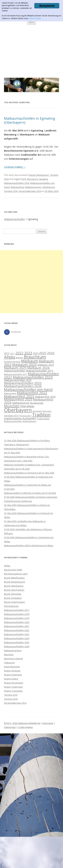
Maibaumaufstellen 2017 (17, 610)
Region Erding (11, 679)
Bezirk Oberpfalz (13, 594)
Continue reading (15, 167)
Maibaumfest (17, 187)
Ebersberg (32, 179)
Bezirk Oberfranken (14, 590)
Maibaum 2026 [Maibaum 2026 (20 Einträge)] (38, 368)
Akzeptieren (47, 6)
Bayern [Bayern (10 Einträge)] (20, 358)
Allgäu (7, 566)
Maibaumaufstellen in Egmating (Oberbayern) (30, 120)
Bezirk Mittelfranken (14, 578)
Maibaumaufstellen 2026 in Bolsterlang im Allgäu (29, 545)
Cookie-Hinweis (25, 727)
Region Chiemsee (13, 675)
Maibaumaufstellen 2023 (17, 634)
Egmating (43, 179)
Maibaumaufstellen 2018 (17, 614)
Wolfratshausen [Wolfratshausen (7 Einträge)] (29, 421)
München (9, 654)
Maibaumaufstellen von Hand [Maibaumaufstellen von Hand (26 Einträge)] (28, 389)
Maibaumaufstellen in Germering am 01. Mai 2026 (29, 473)
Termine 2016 (11, 191)
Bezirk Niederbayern (15, 582)
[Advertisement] (32, 50)
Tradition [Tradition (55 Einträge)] (41, 415)
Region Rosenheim (14, 683)
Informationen (11, 606)
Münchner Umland (13, 659)
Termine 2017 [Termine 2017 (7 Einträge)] (25, 416)
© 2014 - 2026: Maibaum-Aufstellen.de (22, 723)
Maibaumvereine (13, 650)
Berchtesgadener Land (16, 574)
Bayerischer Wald (13, 570)
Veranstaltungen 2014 (15, 703)
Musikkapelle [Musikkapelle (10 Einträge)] (37, 403)
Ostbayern (9, 663)
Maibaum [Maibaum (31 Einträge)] (30, 361)
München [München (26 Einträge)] (12, 406)
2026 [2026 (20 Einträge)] (51, 353)
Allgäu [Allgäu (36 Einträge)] (10, 357)
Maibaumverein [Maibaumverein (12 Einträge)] (21, 403)
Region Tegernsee (13, 687)
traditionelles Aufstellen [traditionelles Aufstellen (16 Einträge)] (20, 418)
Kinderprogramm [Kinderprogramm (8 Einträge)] (12, 361)
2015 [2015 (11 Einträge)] (7, 353)
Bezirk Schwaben (13, 598)
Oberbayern (49, 187)
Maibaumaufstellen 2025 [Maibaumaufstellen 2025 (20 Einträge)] (23, 383)
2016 (24, 179)
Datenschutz (10, 727)
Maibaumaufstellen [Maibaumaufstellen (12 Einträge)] (15, 371)
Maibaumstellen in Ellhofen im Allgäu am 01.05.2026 (30, 493)
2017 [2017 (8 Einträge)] (12, 353)
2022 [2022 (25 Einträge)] (19, 353)
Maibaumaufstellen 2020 (17, 622)
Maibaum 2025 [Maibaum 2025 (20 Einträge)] (15, 368)
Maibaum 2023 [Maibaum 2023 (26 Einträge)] (24, 364)
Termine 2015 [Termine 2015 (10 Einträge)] (11, 416)
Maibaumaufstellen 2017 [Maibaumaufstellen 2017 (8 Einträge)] (16, 374)
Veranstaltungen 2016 (30, 191)
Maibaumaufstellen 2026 (17, 646)
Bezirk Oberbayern (39, 175)
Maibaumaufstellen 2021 (17, 626)
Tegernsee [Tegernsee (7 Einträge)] (47, 411)
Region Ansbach (12, 671)
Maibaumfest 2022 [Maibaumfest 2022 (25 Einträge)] (32, 393)
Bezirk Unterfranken (14, 602)
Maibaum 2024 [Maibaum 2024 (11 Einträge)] (46, 365)
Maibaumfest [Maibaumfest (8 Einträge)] (10, 393)
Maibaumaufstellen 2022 (17, 630)
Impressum (48, 723)
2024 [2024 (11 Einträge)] (36, 353)
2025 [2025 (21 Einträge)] (43, 353)
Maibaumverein (33, 187)
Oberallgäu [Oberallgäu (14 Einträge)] (27, 406)
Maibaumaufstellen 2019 (17, 618)
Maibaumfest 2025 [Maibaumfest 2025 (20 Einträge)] (18, 399)
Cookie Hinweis (35, 18)
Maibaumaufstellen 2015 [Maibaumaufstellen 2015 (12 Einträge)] (39, 371)
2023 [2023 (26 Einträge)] (28, 353)
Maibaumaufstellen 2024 (17, 638)
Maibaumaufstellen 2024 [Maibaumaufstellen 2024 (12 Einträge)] (18, 380)
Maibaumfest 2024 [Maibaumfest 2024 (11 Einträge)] (45, 397)
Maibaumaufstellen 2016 (17, 183)
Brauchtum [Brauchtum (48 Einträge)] (35, 357)
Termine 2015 (11, 695)
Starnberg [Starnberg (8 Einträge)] (37, 411)
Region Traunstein (13, 691)
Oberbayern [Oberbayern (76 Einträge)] (18, 410)
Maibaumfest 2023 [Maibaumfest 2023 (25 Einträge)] (19, 396)
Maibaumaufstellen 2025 (17, 642)
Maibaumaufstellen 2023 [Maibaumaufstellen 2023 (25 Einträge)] (33, 377)
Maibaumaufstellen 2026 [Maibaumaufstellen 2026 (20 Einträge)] (23, 386)
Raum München (12, 667)
